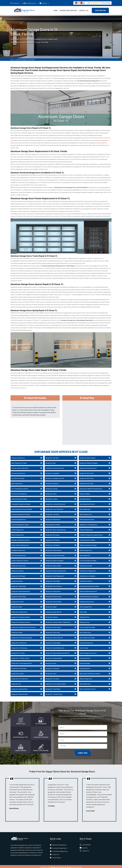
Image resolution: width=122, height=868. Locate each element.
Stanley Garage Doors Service (88, 652)
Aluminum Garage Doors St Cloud (25, 60)
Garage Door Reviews (52, 616)
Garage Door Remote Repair (53, 600)
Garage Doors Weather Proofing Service (91, 487)
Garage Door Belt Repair (18, 575)
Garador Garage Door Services (20, 559)
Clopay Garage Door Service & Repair (22, 508)
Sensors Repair (84, 647)
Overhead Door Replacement (88, 570)
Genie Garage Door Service (87, 503)
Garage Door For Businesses (19, 647)
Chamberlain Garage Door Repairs (21, 503)
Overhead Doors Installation (87, 575)
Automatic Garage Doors (18, 472)
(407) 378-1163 (100, 10)
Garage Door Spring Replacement (55, 647)
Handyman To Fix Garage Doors (89, 523)
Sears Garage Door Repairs (87, 636)
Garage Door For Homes (18, 652)
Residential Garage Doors (87, 600)
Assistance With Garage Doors (20, 467)
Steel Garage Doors (85, 657)
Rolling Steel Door (85, 621)
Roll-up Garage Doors (86, 606)
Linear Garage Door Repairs (87, 539)
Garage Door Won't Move (87, 477)
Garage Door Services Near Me (54, 636)
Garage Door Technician (52, 667)
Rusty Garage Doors (85, 631)
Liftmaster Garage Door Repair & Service (91, 534)
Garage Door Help (51, 462)
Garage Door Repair (51, 606)
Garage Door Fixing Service (19, 642)
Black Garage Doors (17, 482)
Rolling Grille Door (85, 616)
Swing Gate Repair (85, 662)
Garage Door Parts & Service (54, 585)
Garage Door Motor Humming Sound (56, 529)
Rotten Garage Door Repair (87, 626)
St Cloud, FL (16, 3)
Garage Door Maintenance (53, 518)
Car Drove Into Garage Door (19, 493)
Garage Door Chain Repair (19, 595)
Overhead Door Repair (86, 564)
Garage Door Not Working (53, 544)
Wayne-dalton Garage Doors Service (90, 672)
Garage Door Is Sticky (52, 487)
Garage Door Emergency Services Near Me (23, 626)
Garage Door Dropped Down (19, 611)
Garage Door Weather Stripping (88, 462)
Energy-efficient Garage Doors (20, 544)
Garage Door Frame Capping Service (22, 662)
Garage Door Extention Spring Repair (22, 636)
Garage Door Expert (17, 631)
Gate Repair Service (85, 498)
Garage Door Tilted (51, 672)
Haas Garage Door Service (87, 518)
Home (56, 10)
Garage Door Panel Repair (53, 580)
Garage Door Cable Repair (19, 585)
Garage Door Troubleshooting (54, 693)
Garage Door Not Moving (52, 539)
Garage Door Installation (52, 472)
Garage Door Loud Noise (52, 513)
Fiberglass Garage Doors (18, 549)
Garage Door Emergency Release (21, 616)
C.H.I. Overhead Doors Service (20, 487)
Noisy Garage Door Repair (53, 523)
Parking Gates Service (86, 580)
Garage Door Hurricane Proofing (55, 467)
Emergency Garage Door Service (21, 539)
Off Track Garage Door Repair (88, 559)
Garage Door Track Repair (53, 688)
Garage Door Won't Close (87, 472)
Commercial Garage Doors (19, 518)
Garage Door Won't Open (87, 482)
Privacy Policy (57, 856)
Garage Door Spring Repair (53, 642)
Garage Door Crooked (17, 600)
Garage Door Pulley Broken (53, 590)
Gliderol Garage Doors (86, 513)
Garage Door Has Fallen (52, 457)
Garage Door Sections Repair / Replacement (58, 621)
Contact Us (84, 10)
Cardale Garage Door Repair (19, 498)
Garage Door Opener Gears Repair (55, 554)
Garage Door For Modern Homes (20, 657)
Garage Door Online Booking (53, 549)
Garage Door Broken (17, 580)
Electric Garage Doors (18, 534)
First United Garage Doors (19, 554)
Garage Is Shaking (85, 493)
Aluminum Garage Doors (18, 457)
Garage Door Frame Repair (19, 667)
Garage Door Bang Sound (19, 564)
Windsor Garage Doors (86, 678)
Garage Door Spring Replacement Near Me (57, 652)
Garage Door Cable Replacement (21, 590)
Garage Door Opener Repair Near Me (56, 570)
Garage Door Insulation (52, 482)
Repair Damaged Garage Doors (88, 590)
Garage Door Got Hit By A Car (20, 678)
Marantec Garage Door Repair (88, 544)
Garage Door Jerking (51, 498)
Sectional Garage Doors (86, 642)
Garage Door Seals (17, 606)
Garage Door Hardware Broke (20, 693)
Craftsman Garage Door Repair (20, 523)
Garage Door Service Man (53, 631)
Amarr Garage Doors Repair (19, 462)
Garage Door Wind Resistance (88, 467)
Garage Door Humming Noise (19, 688)
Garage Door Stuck (51, 662)
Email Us (44, 3)
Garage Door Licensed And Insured (55, 503)
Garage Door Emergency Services (21, 621)
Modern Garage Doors (86, 549)
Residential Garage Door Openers (89, 595)
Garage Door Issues (51, 493)
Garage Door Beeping (17, 570)
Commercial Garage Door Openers (21, 513)
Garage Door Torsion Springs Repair (56, 683)
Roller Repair (83, 611)
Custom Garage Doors (18, 529)
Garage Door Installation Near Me (55, 477)
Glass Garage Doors (85, 508)
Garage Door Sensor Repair (53, 626)
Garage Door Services (68, 10)
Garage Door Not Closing (52, 534)
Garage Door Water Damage (88, 457)
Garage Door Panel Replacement (55, 575)
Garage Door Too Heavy (52, 678)
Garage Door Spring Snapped (54, 657)
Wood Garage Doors (85, 683)
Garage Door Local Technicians (54, 508)
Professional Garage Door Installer (89, 585)
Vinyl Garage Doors (85, 667)
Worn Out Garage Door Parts (88, 688)
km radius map (87, 421)
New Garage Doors (85, 554)
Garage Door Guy (16, 683)
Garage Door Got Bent (18, 672)
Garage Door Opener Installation (55, 559)
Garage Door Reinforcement (53, 595)
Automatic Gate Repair (18, 477)
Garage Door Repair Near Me (54, 611)
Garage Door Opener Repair (53, 564)
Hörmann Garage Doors (86, 529)
